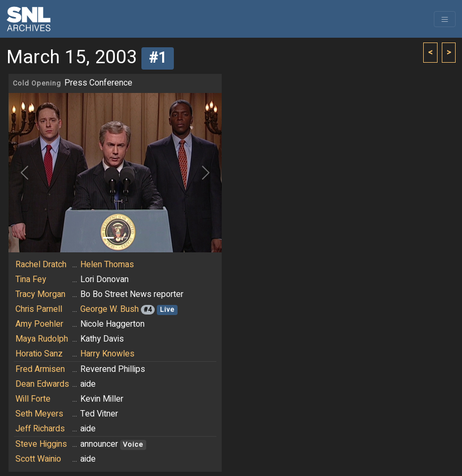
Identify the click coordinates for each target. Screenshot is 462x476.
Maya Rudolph (42, 339)
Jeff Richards (40, 429)
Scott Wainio (38, 459)
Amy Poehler (39, 324)
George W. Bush (110, 309)
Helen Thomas (107, 265)
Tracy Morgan (40, 294)
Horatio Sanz (39, 354)
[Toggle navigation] (445, 19)
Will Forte (33, 399)
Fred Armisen (40, 369)
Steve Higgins (41, 444)
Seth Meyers (39, 414)
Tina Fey (31, 279)
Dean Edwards (42, 384)
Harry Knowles (107, 354)
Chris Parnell (39, 309)
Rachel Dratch (41, 265)
